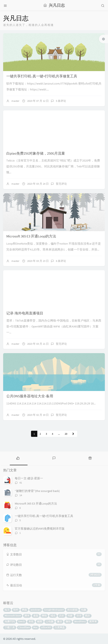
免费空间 (10, 622)
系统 (31, 622)
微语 (59, 622)
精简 (40, 622)
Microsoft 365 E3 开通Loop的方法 (31, 236)
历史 (62, 616)
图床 (88, 616)
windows (36, 610)
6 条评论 (61, 261)
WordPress (80, 622)
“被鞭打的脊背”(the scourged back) (37, 491)
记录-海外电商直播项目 (25, 313)
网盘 (24, 610)
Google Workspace (54, 610)
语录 (79, 616)
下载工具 (10, 627)
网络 (44, 616)
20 (66, 434)
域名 (53, 616)
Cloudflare (24, 627)
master (15, 101)
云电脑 (50, 622)
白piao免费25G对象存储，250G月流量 (36, 153)
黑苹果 (93, 622)
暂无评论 (61, 184)
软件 (16, 610)
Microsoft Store (13, 616)
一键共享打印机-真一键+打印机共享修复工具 (42, 76)
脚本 (27, 616)
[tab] (18, 458)
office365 (46, 627)
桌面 (36, 616)
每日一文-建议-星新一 (29, 478)
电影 (70, 616)
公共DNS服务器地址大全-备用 (30, 396)
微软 (68, 622)
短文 (7, 610)
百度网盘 (60, 627)
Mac (35, 627)
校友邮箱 (72, 610)
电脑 (84, 610)
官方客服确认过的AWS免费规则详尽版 (40, 529)
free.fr (22, 622)
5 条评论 (61, 101)
